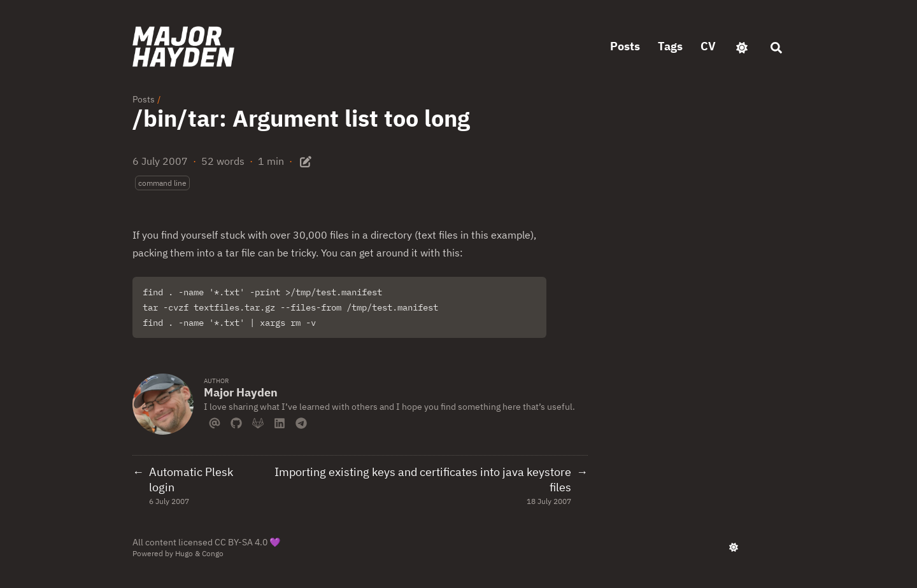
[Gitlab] (258, 422)
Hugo (184, 553)
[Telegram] (301, 422)
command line (162, 183)
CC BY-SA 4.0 (241, 542)
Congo (213, 553)
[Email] (215, 422)
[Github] (236, 422)
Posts (144, 99)
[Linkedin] (280, 422)
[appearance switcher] (742, 46)
